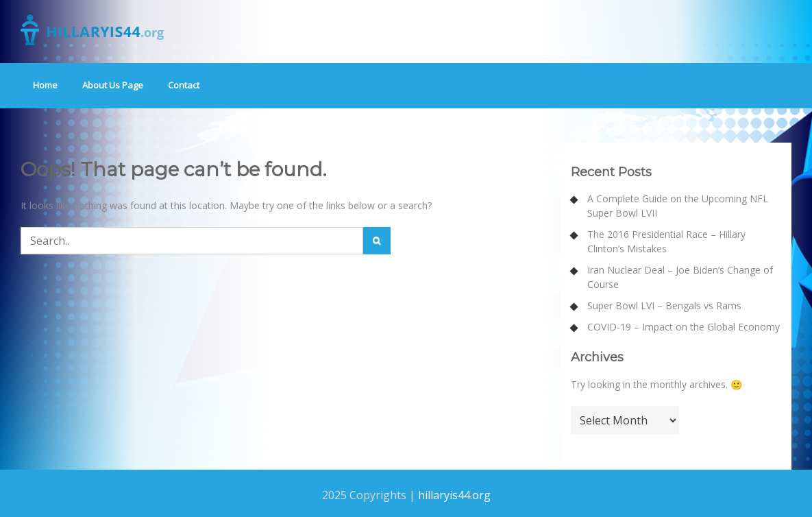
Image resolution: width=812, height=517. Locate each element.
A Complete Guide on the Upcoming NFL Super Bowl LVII (678, 206)
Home (45, 85)
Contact (184, 85)
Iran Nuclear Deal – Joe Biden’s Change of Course (680, 277)
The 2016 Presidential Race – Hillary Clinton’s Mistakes (666, 241)
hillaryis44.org (454, 495)
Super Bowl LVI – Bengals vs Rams (664, 305)
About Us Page (113, 85)
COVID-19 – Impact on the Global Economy (684, 327)
